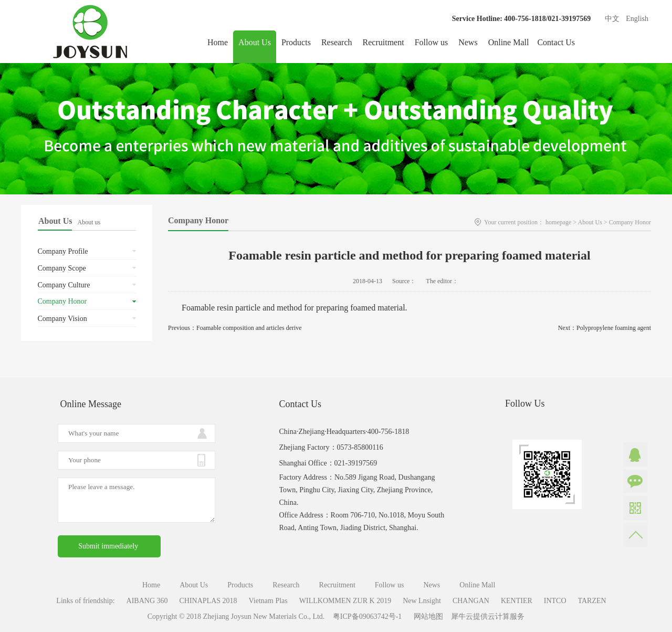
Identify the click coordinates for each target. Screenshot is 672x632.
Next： (605, 328)
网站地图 (427, 617)
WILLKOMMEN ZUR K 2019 (345, 601)
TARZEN (592, 601)
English (637, 19)
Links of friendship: (85, 601)
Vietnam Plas (268, 601)
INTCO (555, 601)
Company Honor (630, 222)
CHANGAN (471, 601)
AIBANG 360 (147, 601)
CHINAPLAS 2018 (208, 601)
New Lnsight (422, 601)
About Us (590, 222)
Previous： (235, 328)
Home (218, 42)
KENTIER (517, 601)
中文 (612, 19)
